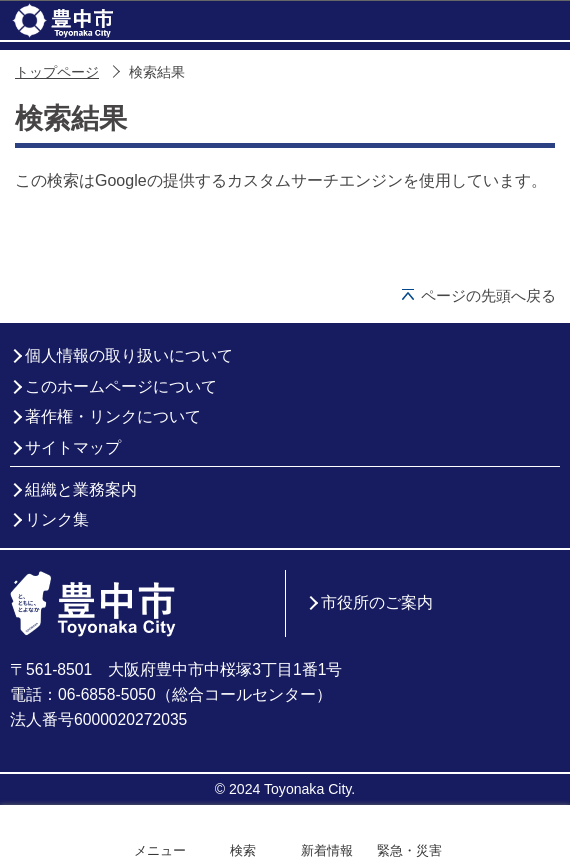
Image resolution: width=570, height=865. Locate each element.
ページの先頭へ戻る (488, 295)
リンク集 (57, 519)
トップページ (57, 72)
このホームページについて (121, 386)
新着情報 (327, 850)
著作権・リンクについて (113, 416)
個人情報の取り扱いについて (129, 355)
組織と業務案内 (81, 489)
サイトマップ (73, 447)
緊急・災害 (409, 850)
